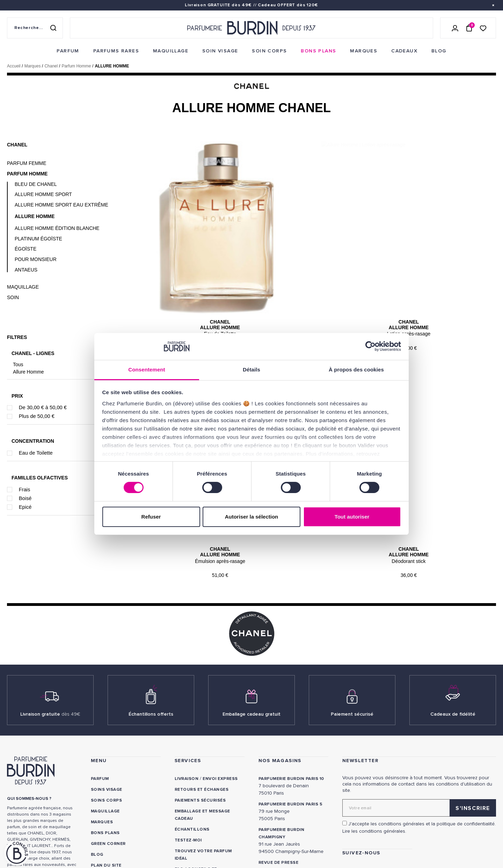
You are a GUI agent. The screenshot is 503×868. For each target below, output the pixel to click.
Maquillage (23, 287)
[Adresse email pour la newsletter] (419, 744)
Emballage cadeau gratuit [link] (251, 650)
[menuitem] (68, 51)
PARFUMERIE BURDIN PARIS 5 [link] (290, 740)
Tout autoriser (352, 517)
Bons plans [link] (105, 769)
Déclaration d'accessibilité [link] (210, 834)
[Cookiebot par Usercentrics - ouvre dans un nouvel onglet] (370, 346)
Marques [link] (102, 758)
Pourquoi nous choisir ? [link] (122, 834)
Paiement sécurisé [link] (352, 650)
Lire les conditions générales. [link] (374, 767)
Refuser (151, 517)
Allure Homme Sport (43, 194)
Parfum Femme (27, 163)
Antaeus (26, 270)
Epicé (25, 507)
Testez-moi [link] (188, 776)
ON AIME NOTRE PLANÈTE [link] (34, 841)
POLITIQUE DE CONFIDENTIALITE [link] (41, 822)
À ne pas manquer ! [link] (114, 823)
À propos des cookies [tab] (356, 370)
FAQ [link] (179, 805)
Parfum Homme (27, 174)
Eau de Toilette (36, 453)
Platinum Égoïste (38, 239)
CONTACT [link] (186, 823)
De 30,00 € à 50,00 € (43, 407)
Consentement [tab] (147, 370)
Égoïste (25, 249)
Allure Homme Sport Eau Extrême (61, 205)
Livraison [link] (187, 714)
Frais (25, 490)
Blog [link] (97, 790)
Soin (13, 297)
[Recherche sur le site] (35, 28)
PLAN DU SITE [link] (106, 801)
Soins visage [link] (107, 725)
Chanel (17, 145)
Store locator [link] (278, 809)
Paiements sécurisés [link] (200, 736)
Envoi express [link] (220, 714)
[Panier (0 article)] (469, 28)
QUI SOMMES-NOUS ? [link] (29, 734)
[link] (68, 51)
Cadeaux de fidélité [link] (453, 650)
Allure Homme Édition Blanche (57, 228)
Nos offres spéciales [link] (118, 812)
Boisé (25, 498)
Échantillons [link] (192, 765)
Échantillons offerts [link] (151, 650)
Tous (18, 364)
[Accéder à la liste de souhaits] (483, 28)
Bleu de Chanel (36, 184)
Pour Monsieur (36, 259)
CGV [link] (12, 832)
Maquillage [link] (105, 747)
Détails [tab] (251, 370)
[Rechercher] (53, 28)
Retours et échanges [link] (202, 725)
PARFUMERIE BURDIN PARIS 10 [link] (291, 714)
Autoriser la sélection (252, 517)
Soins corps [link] (106, 736)
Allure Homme (28, 372)
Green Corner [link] (108, 779)
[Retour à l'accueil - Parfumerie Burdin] (251, 28)
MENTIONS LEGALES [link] (41, 832)
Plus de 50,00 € (37, 416)
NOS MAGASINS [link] (280, 696)
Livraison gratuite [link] (50, 650)
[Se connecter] (455, 28)
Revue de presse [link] (278, 798)
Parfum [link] (100, 714)
